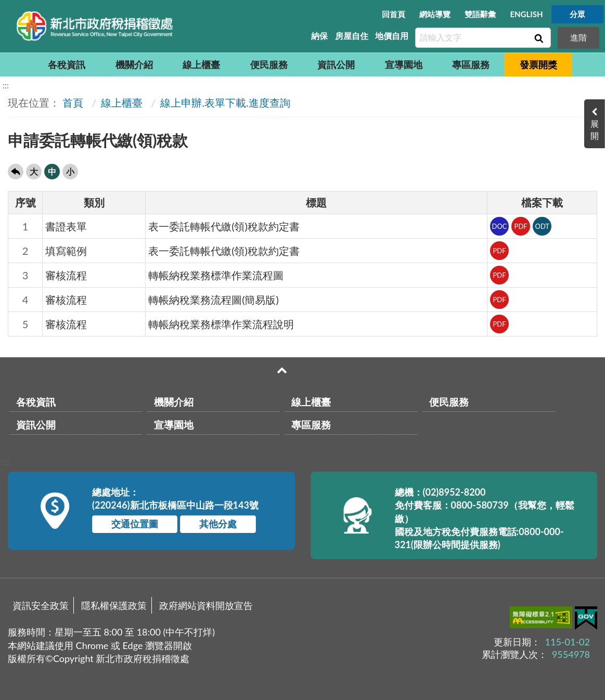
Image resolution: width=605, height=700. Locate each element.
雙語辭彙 (480, 14)
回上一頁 (16, 172)
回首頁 (394, 14)
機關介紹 (134, 64)
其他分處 (218, 524)
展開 (595, 129)
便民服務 (269, 64)
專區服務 (471, 64)
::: (6, 9)
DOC (500, 226)
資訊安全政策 (41, 605)
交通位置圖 (135, 524)
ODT (542, 226)
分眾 (577, 14)
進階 (578, 37)
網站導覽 (435, 14)
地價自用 (392, 36)
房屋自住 (352, 36)
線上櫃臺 (201, 64)
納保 (319, 36)
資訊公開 (336, 64)
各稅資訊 (67, 64)
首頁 (73, 102)
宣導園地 (404, 64)
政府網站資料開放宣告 (206, 605)
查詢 (538, 38)
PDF (521, 226)
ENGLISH (526, 14)
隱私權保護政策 (114, 605)
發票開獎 (538, 64)
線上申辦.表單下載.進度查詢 (225, 102)
